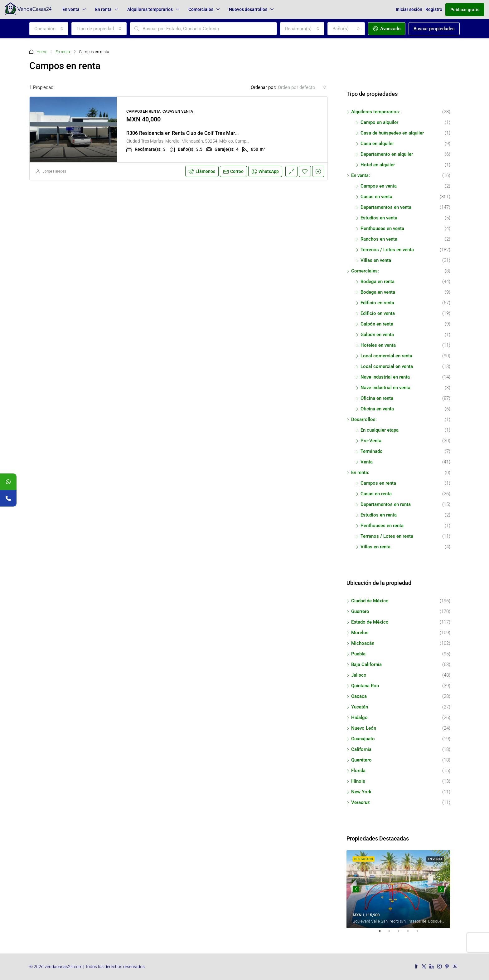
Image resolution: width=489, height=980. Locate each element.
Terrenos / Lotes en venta (387, 250)
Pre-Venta (371, 441)
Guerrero (360, 611)
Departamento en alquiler (387, 154)
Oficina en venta (377, 409)
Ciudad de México (370, 601)
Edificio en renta (377, 303)
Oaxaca (359, 696)
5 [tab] (420, 933)
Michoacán (363, 643)
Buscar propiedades (434, 29)
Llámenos (202, 171)
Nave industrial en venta (385, 388)
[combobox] (49, 29)
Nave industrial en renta (385, 377)
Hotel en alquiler (378, 165)
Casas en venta (376, 197)
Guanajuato (363, 739)
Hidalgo (359, 718)
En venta (71, 9)
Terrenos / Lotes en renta (387, 536)
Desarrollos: (364, 419)
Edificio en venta (378, 313)
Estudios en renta (379, 515)
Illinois (358, 781)
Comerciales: (365, 271)
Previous (356, 889)
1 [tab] (383, 933)
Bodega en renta (378, 282)
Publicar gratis (465, 10)
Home (42, 52)
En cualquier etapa (380, 430)
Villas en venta (376, 260)
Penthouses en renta (382, 526)
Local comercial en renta (386, 356)
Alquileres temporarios (150, 9)
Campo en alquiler (379, 122)
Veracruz (361, 802)
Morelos (360, 633)
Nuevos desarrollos (248, 9)
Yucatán (360, 707)
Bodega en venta (378, 292)
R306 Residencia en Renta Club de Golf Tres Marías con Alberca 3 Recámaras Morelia (223, 133)
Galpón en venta (377, 335)
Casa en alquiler (377, 144)
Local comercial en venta (387, 366)
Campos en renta (378, 483)
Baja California (366, 664)
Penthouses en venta (382, 228)
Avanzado (387, 29)
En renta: (63, 52)
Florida (358, 771)
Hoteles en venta (378, 345)
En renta (103, 9)
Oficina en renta (377, 398)
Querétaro (361, 760)
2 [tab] (392, 933)
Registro (434, 9)
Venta (367, 462)
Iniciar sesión (409, 9)
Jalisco (359, 675)
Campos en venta (379, 186)
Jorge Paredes (54, 171)
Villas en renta (375, 547)
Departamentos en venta (386, 207)
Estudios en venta (379, 218)
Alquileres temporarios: (376, 112)
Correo (233, 171)
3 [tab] (402, 933)
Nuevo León (364, 728)
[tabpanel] (398, 889)
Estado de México (370, 622)
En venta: (361, 175)
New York (361, 792)
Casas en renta (376, 494)
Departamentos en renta (386, 504)
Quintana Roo (365, 686)
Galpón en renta (377, 324)
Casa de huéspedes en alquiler (392, 133)
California (361, 749)
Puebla (358, 654)
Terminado (372, 451)
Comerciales (201, 9)
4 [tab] (411, 933)
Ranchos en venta (379, 239)
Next (441, 889)
